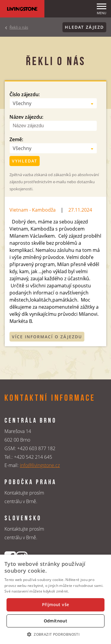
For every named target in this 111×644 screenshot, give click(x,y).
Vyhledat (25, 161)
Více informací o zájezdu (47, 337)
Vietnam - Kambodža (33, 210)
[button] (55, 634)
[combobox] (53, 103)
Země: (16, 139)
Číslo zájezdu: (25, 94)
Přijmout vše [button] (56, 604)
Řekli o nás (19, 27)
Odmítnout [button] (56, 621)
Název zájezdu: (26, 117)
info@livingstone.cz (40, 465)
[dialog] (55, 599)
